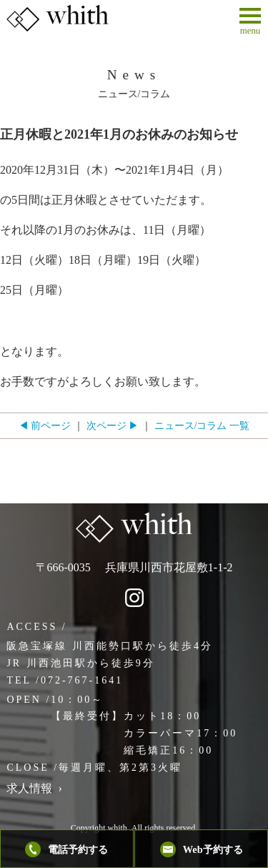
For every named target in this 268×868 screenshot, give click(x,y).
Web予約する (202, 849)
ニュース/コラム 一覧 (202, 425)
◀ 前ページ (45, 425)
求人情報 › (34, 788)
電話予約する (66, 849)
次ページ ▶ (113, 425)
